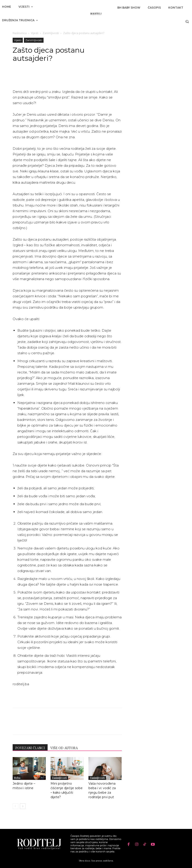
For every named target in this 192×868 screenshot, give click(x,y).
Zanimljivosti (51, 33)
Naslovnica (20, 33)
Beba (17, 778)
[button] (187, 21)
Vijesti (35, 33)
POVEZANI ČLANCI (30, 748)
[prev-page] (15, 806)
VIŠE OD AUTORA (64, 748)
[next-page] (23, 806)
